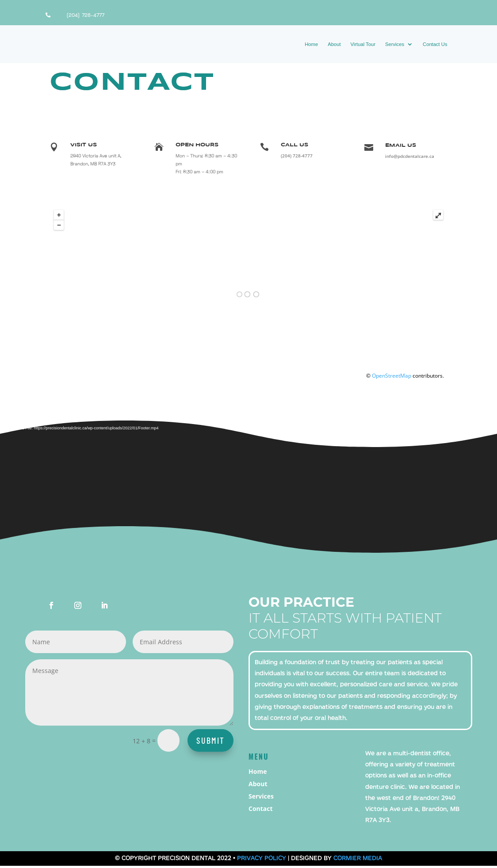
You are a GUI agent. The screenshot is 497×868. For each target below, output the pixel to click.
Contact (261, 811)
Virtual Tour (363, 44)
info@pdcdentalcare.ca (410, 158)
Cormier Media (358, 860)
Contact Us (435, 44)
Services (395, 44)
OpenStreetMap (392, 378)
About (334, 44)
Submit (210, 742)
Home (311, 44)
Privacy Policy (262, 860)
